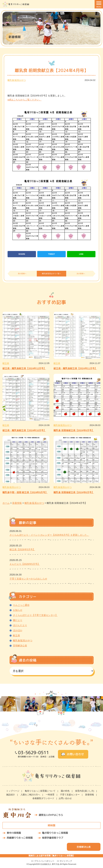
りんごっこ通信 (21, 605)
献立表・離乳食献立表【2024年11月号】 (75, 368)
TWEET (51, 254)
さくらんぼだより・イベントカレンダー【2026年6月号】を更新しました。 (49, 535)
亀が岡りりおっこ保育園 (55, 833)
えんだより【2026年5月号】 (25, 564)
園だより (18, 620)
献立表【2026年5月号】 (22, 549)
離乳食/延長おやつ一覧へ (51, 274)
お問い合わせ (75, 754)
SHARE (22, 254)
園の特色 (65, 791)
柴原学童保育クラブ (53, 838)
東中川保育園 (14, 833)
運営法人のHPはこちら (51, 815)
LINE (81, 254)
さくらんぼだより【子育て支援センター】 (35, 615)
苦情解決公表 (20, 646)
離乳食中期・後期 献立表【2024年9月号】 (25, 492)
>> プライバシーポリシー (43, 861)
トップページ (13, 791)
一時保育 (50, 795)
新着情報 (90, 795)
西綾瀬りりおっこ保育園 (20, 838)
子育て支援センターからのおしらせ (28, 579)
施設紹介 (11, 795)
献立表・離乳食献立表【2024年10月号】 (24, 430)
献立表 (6, 363)
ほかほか (18, 630)
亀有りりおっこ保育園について (40, 791)
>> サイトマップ (64, 861)
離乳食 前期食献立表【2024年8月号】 (74, 492)
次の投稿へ (81, 274)
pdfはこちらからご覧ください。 (25, 100)
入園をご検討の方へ (30, 795)
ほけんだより (20, 625)
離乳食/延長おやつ (17, 80)
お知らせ (18, 610)
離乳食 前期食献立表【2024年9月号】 (74, 430)
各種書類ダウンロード (43, 798)
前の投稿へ (22, 274)
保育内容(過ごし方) (85, 791)
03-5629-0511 (33, 753)
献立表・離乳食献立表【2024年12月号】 (24, 368)
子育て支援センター (70, 795)
